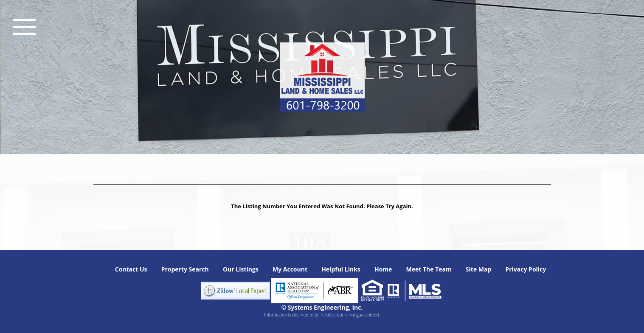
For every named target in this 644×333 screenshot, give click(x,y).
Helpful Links (341, 269)
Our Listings (241, 269)
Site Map (478, 269)
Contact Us (131, 269)
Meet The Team (429, 269)
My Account (290, 269)
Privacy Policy (526, 269)
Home (383, 269)
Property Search (185, 269)
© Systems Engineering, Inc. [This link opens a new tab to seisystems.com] (322, 307)
